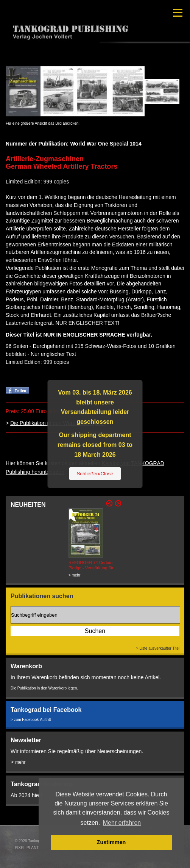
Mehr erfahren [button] (122, 823)
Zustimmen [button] (111, 842)
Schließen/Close (95, 474)
